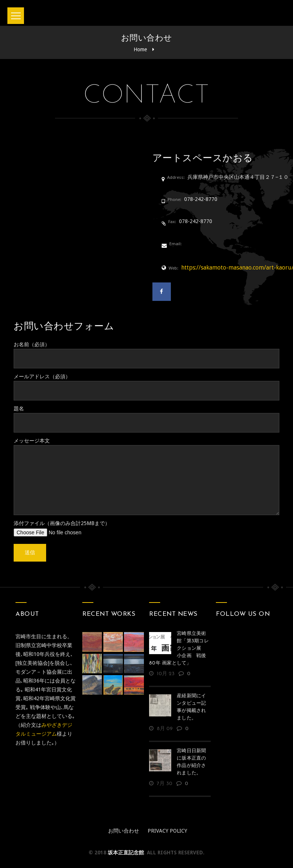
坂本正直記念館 (126, 853)
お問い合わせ (124, 831)
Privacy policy (167, 831)
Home (140, 49)
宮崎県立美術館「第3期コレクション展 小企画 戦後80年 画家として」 (179, 648)
